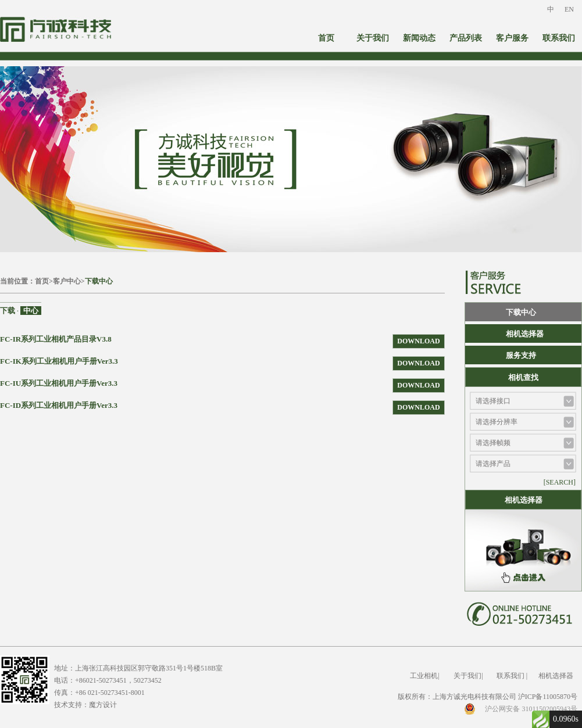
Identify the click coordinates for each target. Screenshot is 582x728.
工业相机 (424, 676)
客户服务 (512, 38)
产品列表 (466, 38)
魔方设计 (103, 705)
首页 (326, 38)
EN (569, 9)
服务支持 (521, 355)
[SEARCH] (560, 482)
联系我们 (559, 38)
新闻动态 (419, 38)
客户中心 (67, 281)
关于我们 (373, 38)
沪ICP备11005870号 (548, 697)
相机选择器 (525, 334)
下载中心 (99, 281)
